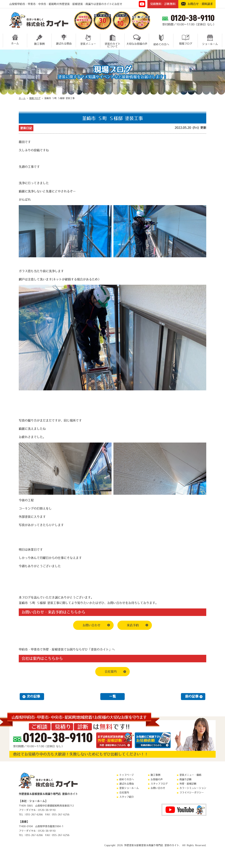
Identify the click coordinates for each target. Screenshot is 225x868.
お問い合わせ (91, 625)
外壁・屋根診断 (188, 784)
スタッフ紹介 (127, 797)
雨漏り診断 (186, 779)
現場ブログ (186, 40)
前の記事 (192, 696)
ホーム (15, 40)
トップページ (127, 775)
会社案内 (111, 672)
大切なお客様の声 (137, 40)
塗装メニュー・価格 (190, 775)
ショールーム (210, 40)
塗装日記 (26, 128)
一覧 (112, 696)
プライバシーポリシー (192, 792)
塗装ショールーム (129, 788)
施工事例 (39, 40)
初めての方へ (161, 40)
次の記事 (33, 696)
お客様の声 (157, 779)
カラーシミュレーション (193, 788)
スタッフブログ (159, 784)
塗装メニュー (88, 40)
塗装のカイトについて (112, 41)
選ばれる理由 (64, 40)
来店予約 (133, 625)
